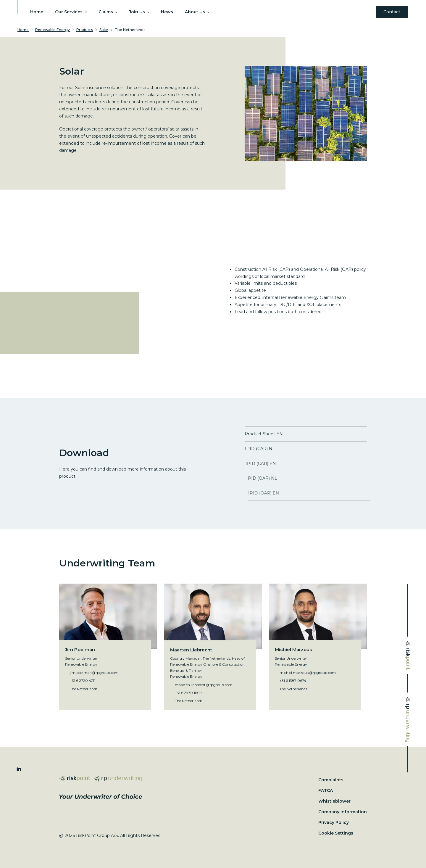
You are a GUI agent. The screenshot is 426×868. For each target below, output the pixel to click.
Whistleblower (334, 801)
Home (37, 12)
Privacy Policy (334, 822)
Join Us (139, 12)
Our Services (71, 12)
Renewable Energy (53, 30)
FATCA (326, 790)
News (167, 12)
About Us (197, 12)
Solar (104, 30)
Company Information (343, 812)
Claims (108, 12)
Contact (392, 12)
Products (85, 30)
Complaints (331, 780)
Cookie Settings (336, 833)
